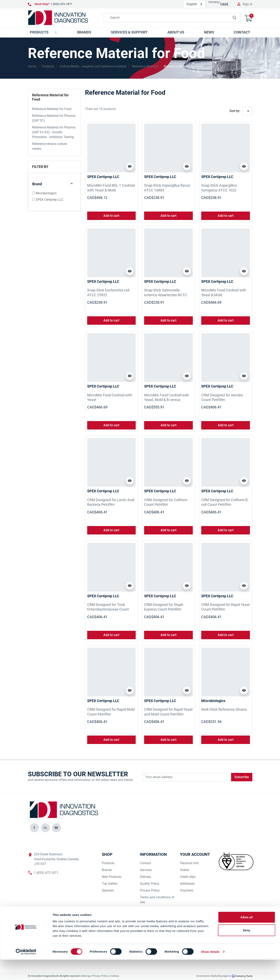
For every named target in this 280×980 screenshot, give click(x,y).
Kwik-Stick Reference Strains (224, 709)
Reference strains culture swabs (50, 146)
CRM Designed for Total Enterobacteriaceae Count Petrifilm (108, 609)
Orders (185, 870)
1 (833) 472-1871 (61, 4)
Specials (108, 890)
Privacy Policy (150, 890)
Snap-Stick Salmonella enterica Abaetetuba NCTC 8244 (166, 295)
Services (146, 870)
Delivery (146, 877)
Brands (107, 870)
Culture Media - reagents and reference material (93, 66)
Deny (247, 951)
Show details (210, 972)
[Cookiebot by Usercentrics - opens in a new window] (26, 972)
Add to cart (111, 216)
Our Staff (146, 916)
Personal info (189, 863)
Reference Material (145, 66)
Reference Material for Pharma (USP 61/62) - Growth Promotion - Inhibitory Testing (54, 132)
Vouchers (187, 890)
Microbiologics (46, 193)
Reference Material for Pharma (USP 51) (54, 118)
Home (32, 66)
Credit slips (188, 877)
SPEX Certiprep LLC (49, 200)
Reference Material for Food (183, 66)
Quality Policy (150, 884)
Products (48, 66)
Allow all (247, 937)
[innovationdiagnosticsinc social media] (34, 828)
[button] (248, 18)
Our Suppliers (149, 909)
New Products (112, 877)
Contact (145, 863)
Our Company (150, 923)
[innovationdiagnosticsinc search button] (235, 18)
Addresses (187, 884)
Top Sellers (110, 884)
